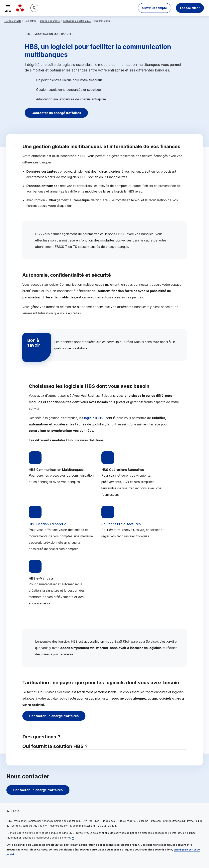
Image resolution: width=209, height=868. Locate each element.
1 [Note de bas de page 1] (31, 290)
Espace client (190, 8)
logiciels (94, 418)
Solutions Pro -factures (121, 524)
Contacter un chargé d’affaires (56, 113)
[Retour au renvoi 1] (73, 838)
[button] (155, 8)
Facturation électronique (77, 21)
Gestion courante (50, 21)
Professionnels (13, 21)
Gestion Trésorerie (48, 524)
